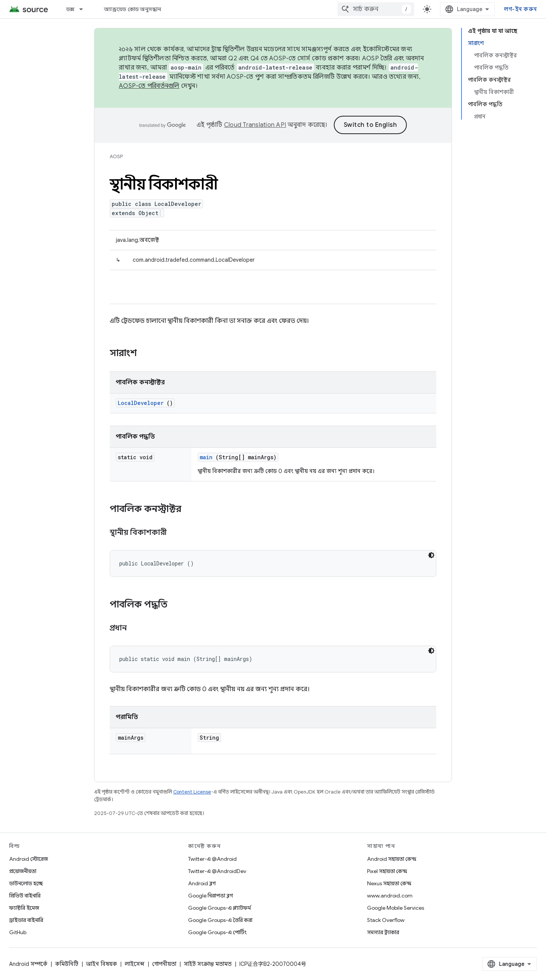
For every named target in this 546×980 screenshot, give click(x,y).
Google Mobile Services (396, 908)
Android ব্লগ (202, 883)
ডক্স (70, 9)
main (206, 457)
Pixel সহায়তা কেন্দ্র (387, 871)
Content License (192, 792)
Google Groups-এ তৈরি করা (220, 920)
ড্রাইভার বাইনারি (26, 920)
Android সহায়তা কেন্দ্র (392, 859)
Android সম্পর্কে (28, 964)
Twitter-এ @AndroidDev (217, 871)
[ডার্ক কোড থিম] (431, 555)
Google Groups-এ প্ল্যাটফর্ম (219, 908)
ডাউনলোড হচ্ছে (26, 883)
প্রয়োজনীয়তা (23, 871)
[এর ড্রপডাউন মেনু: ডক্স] (84, 9)
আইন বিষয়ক (102, 964)
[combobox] (376, 9)
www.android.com (390, 896)
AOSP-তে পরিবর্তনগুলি (149, 86)
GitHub (18, 932)
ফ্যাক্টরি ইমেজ (24, 908)
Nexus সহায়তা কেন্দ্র (389, 883)
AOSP (116, 156)
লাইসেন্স (135, 964)
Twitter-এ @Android (212, 859)
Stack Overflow (386, 920)
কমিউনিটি (67, 964)
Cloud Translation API (255, 125)
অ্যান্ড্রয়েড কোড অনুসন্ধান (132, 9)
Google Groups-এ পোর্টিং (217, 932)
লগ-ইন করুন (520, 9)
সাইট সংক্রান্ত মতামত (208, 964)
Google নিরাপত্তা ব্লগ (210, 896)
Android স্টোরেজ (28, 859)
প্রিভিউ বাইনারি (25, 896)
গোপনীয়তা (164, 964)
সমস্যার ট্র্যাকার (383, 932)
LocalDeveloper (141, 403)
